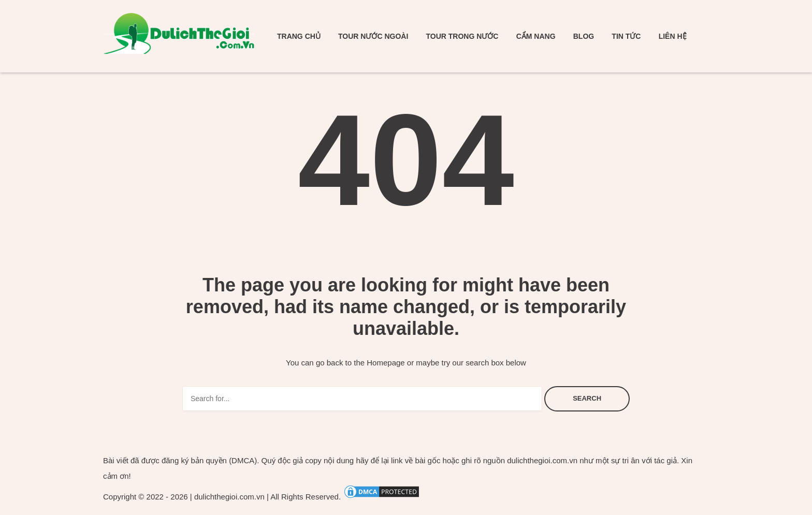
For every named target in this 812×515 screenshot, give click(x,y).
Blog (584, 36)
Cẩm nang (536, 36)
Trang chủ (299, 36)
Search (587, 398)
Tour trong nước (462, 36)
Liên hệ (673, 36)
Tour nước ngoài (373, 36)
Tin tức (626, 36)
